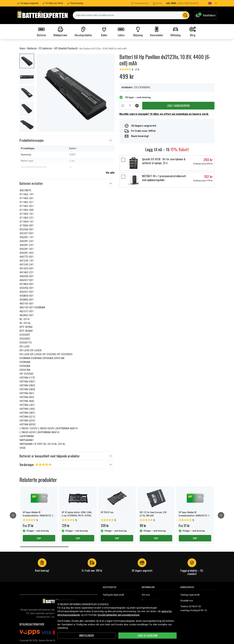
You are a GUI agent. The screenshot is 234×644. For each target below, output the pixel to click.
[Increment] (137, 106)
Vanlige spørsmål (190, 595)
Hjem (22, 48)
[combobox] (131, 15)
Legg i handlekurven (178, 106)
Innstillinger (87, 636)
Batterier (32, 48)
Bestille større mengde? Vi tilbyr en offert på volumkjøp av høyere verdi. (164, 114)
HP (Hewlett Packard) (66, 48)
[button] (210, 3)
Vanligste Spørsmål (113, 595)
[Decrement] (123, 106)
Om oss (146, 595)
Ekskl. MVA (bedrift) (188, 3)
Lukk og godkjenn (148, 636)
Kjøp (39, 538)
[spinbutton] (130, 106)
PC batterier (46, 48)
